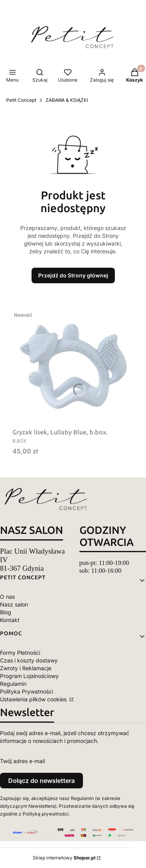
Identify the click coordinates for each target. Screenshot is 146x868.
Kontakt (10, 620)
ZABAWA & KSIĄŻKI (67, 100)
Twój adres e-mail (22, 761)
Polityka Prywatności (26, 691)
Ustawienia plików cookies (34, 699)
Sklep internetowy (64, 858)
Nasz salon (14, 604)
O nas (7, 597)
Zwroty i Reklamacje (26, 668)
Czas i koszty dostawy (29, 660)
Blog (6, 612)
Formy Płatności (20, 653)
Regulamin (13, 684)
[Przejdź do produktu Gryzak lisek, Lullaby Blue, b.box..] (73, 366)
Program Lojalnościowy (29, 676)
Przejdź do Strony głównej (73, 275)
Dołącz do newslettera (41, 781)
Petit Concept (21, 100)
